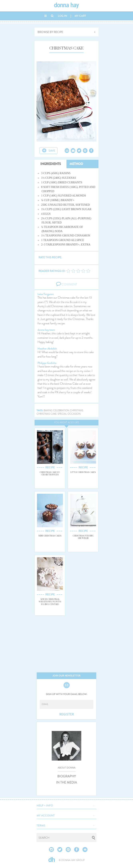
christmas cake (47, 414)
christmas (77, 411)
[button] (66, 805)
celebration (61, 411)
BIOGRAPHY (67, 776)
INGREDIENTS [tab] (51, 164)
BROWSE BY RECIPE (50, 32)
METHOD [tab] (76, 164)
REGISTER (67, 714)
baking (48, 411)
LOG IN (63, 16)
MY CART (80, 16)
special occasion (69, 414)
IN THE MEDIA (67, 783)
